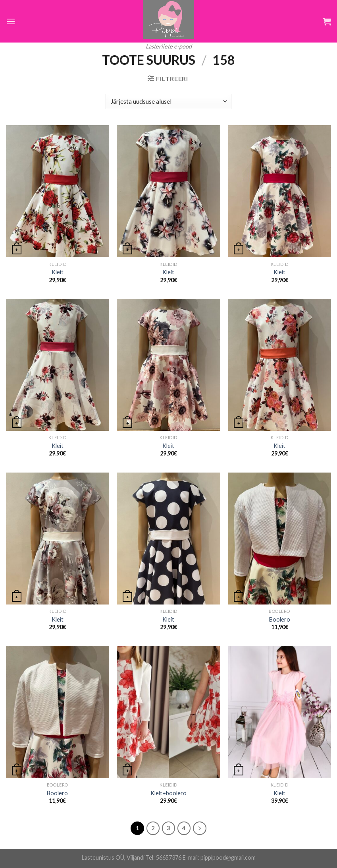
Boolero (280, 619)
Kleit (58, 272)
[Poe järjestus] (168, 102)
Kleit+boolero (168, 793)
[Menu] (11, 21)
